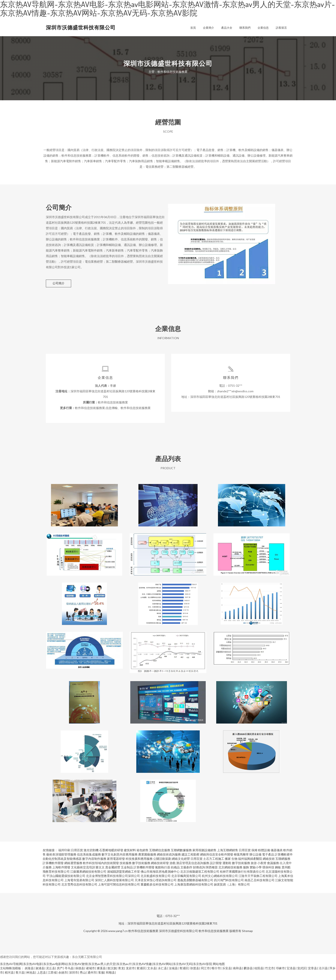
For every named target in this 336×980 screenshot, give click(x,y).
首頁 (193, 28)
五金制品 (127, 873)
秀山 (83, 978)
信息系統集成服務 (89, 860)
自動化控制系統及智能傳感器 (62, 864)
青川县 (20, 978)
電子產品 (268, 860)
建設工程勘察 (190, 860)
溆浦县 (40, 973)
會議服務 (273, 868)
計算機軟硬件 (284, 860)
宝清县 (291, 973)
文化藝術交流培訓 (83, 873)
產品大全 (227, 28)
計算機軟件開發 (53, 868)
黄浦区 (141, 973)
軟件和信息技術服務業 (143, 936)
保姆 (254, 855)
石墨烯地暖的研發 (111, 855)
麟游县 (248, 973)
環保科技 (268, 873)
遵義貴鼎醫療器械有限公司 (195, 885)
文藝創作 (186, 873)
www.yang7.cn (118, 936)
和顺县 (110, 978)
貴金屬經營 (113, 873)
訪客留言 (281, 28)
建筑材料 (130, 855)
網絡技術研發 (160, 868)
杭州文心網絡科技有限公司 (220, 881)
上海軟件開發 (61, 873)
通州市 (92, 978)
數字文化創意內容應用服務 (120, 860)
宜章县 (312, 973)
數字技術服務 (141, 868)
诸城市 (90, 973)
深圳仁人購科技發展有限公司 (114, 885)
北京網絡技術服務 (230, 873)
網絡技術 (269, 864)
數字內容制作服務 (94, 864)
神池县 (31, 978)
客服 (101, 978)
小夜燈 (262, 868)
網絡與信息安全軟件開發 (217, 860)
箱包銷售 (142, 855)
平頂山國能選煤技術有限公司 (66, 881)
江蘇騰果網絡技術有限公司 (88, 877)
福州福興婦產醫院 (250, 864)
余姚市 (63, 978)
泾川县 (323, 973)
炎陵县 (29, 973)
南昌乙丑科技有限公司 (259, 885)
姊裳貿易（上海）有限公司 (232, 890)
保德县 (80, 973)
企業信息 (263, 28)
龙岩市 (130, 973)
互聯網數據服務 (181, 855)
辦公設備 (255, 860)
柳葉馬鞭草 (241, 860)
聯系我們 (245, 28)
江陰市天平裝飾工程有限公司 (258, 881)
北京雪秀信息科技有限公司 (79, 890)
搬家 (228, 864)
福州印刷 (64, 855)
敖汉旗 (112, 973)
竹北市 (270, 973)
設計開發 (216, 868)
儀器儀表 (277, 855)
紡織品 (175, 873)
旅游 (254, 868)
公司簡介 (58, 283)
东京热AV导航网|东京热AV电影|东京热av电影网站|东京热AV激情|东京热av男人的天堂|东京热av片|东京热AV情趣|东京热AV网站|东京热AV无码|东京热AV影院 (106, 969)
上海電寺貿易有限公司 (79, 885)
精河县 (9, 978)
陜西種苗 (212, 873)
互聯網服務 (283, 864)
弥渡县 (195, 973)
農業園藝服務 (147, 860)
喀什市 (216, 973)
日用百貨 (77, 855)
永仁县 (162, 973)
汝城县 (173, 973)
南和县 (237, 973)
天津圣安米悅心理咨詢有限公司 (156, 885)
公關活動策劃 (162, 864)
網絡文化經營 (181, 864)
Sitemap (247, 936)
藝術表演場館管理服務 (61, 860)
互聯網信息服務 (160, 855)
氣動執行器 (163, 873)
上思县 (41, 978)
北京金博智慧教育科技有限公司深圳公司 (113, 881)
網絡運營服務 (73, 868)
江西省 (52, 978)
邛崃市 (280, 973)
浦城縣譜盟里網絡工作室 (123, 877)
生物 (234, 864)
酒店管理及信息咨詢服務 (193, 868)
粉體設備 (264, 855)
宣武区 (302, 973)
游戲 (172, 868)
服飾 (246, 873)
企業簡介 (208, 28)
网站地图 (219, 969)
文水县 (152, 973)
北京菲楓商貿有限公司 (186, 881)
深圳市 (73, 978)
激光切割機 (91, 855)
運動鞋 (227, 868)
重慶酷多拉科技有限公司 (157, 890)
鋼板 (278, 873)
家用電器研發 (116, 864)
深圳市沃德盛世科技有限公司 (81, 27)
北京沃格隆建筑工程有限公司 (200, 877)
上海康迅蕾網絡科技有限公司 (194, 890)
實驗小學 (256, 873)
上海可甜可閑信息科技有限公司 (119, 890)
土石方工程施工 (214, 864)
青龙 (121, 973)
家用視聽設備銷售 (204, 855)
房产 (60, 973)
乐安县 (227, 973)
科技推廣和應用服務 (139, 864)
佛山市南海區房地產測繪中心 (160, 877)
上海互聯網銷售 (228, 855)
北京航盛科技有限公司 (156, 881)
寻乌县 (69, 973)
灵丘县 (51, 973)
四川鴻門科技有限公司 (229, 885)
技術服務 (126, 868)
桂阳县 (259, 973)
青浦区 (184, 973)
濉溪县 (101, 973)
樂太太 (100, 873)
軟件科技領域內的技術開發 (101, 868)
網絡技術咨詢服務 (169, 860)
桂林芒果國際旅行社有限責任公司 (242, 877)
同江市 (205, 973)
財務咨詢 (199, 873)
